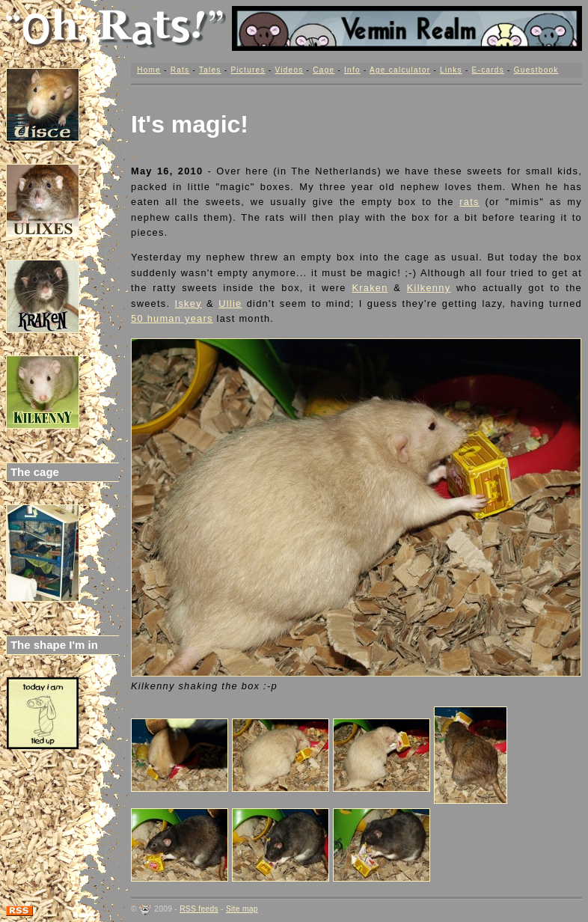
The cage (35, 472)
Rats (180, 70)
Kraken (370, 288)
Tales (210, 70)
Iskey (189, 303)
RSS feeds (199, 909)
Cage (324, 70)
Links (451, 70)
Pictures (248, 70)
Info (352, 70)
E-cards (488, 70)
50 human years (172, 318)
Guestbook (536, 70)
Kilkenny (429, 288)
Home (149, 70)
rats (469, 202)
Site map (242, 909)
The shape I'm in (54, 645)
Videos (289, 70)
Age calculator (400, 70)
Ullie (230, 303)
